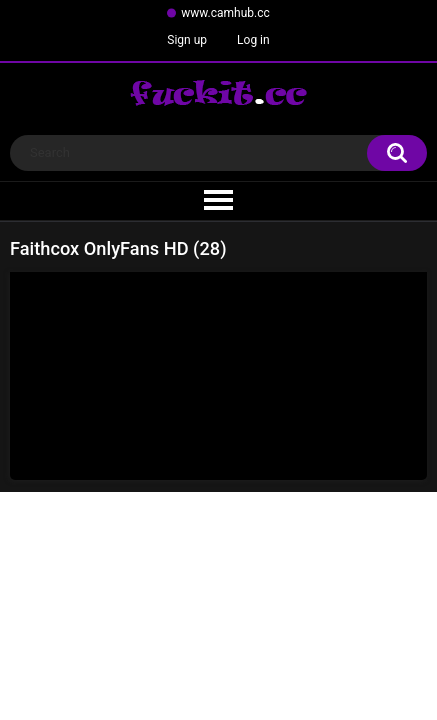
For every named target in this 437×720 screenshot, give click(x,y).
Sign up (187, 40)
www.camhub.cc (225, 13)
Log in (253, 40)
